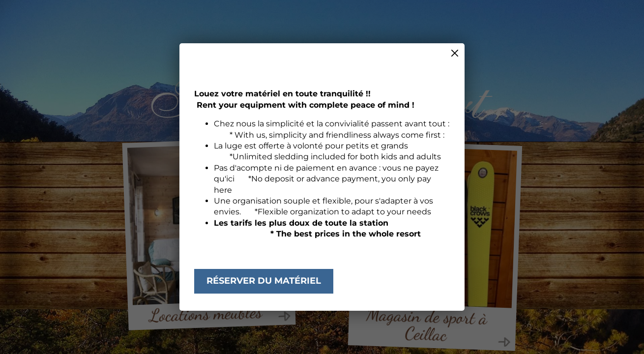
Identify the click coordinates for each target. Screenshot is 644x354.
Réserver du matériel (264, 281)
